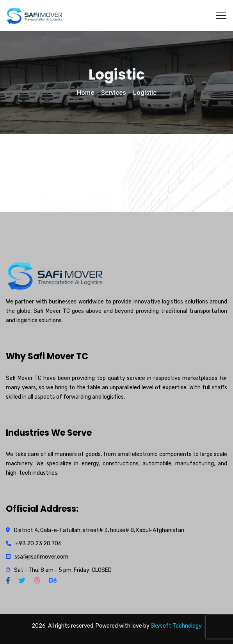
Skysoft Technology (176, 626)
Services (114, 93)
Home (85, 93)
